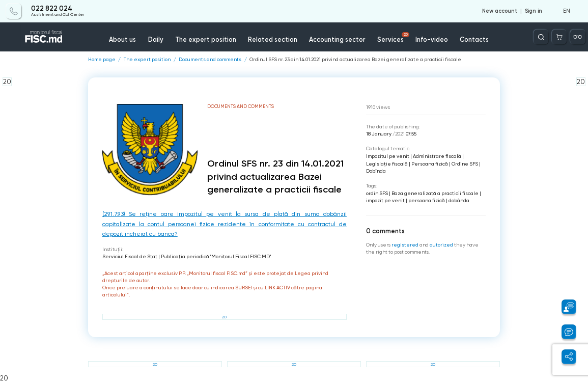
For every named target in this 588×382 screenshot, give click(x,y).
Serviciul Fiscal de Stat (130, 256)
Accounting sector (337, 39)
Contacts (474, 39)
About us (122, 39)
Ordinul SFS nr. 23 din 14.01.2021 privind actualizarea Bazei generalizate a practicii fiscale (355, 60)
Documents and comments (210, 60)
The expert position (206, 39)
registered (405, 245)
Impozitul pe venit (388, 156)
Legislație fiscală (387, 164)
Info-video (432, 39)
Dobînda (376, 171)
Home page (102, 60)
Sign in (534, 11)
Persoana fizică (430, 164)
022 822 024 (52, 9)
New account (500, 11)
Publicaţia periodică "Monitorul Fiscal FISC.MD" (216, 256)
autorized (441, 245)
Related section (273, 39)
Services (393, 38)
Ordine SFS (465, 164)
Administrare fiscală (437, 156)
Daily (156, 39)
